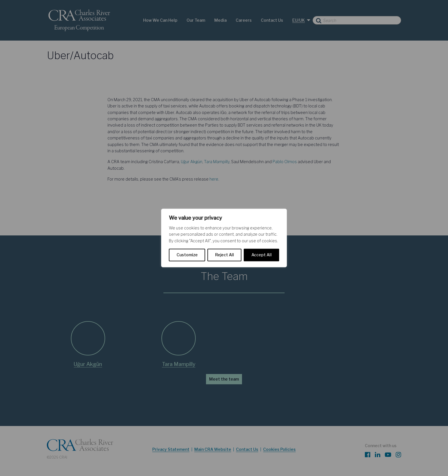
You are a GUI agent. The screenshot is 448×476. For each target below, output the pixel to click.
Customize (187, 255)
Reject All (225, 255)
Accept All (262, 255)
